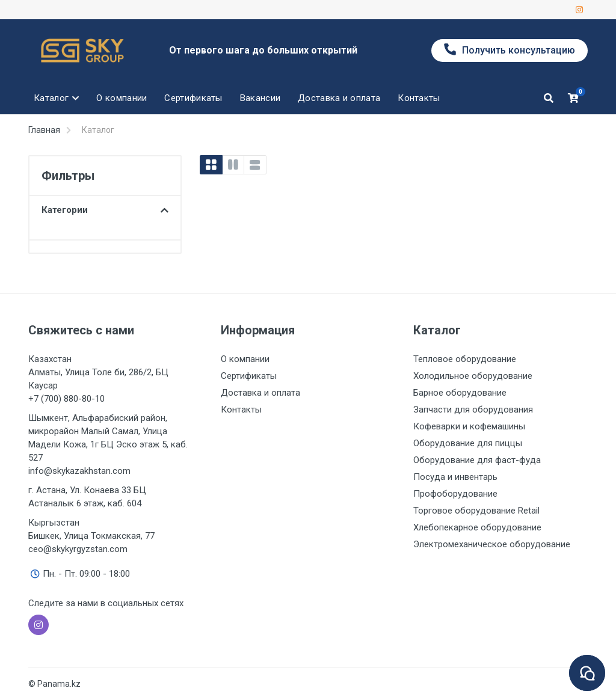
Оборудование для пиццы (468, 443)
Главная (44, 130)
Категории (105, 210)
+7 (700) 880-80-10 (66, 399)
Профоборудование (455, 494)
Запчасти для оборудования (473, 410)
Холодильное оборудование (473, 376)
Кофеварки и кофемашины (469, 426)
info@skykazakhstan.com (79, 471)
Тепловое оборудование (465, 359)
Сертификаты (249, 376)
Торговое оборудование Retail (476, 511)
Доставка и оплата (260, 393)
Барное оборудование (460, 393)
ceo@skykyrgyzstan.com (78, 549)
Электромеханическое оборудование (492, 544)
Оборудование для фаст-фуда (477, 460)
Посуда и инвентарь (455, 477)
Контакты (241, 410)
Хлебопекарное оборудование (477, 527)
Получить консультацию (510, 50)
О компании (245, 359)
